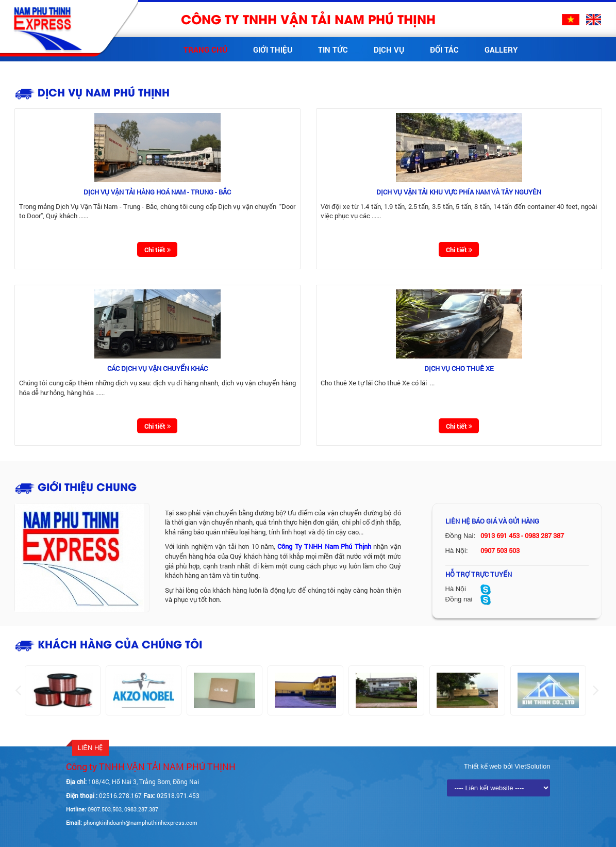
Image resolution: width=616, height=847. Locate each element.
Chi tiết (157, 250)
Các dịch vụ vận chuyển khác (157, 368)
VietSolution (532, 766)
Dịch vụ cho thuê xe (459, 368)
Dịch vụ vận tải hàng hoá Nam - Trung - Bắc (157, 192)
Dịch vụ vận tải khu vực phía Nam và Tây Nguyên (459, 192)
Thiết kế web (484, 766)
